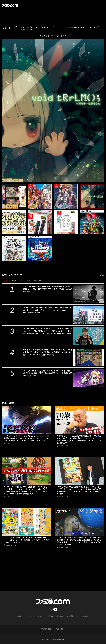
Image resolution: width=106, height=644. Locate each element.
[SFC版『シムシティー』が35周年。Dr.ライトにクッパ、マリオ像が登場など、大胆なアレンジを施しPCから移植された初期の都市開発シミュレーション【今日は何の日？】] (89, 357)
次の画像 (61, 36)
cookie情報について (73, 616)
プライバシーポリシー (37, 616)
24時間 (14, 281)
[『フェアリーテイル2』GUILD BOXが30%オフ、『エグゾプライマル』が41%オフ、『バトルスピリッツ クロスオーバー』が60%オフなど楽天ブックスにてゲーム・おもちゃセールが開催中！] (14, 196)
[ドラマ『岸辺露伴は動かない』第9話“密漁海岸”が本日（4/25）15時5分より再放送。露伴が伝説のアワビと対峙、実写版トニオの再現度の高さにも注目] (89, 294)
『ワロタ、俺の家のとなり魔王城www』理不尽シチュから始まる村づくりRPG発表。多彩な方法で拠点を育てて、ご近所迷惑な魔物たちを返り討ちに (48, 373)
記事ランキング (12, 275)
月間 (29, 281)
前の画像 (45, 36)
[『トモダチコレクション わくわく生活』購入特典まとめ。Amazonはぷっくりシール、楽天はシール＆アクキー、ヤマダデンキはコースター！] (27, 522)
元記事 (7, 29)
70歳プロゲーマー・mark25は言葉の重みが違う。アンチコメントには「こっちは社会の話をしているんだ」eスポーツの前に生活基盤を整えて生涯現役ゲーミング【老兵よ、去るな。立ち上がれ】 (79, 440)
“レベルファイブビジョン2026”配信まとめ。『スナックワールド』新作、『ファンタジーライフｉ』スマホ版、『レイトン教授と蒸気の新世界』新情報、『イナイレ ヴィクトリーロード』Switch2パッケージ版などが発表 (26, 490)
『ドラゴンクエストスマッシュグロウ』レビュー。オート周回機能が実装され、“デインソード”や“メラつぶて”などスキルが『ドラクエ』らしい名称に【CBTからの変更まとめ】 (26, 438)
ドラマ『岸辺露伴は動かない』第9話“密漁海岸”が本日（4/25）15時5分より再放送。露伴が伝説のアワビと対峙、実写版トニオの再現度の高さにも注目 (48, 289)
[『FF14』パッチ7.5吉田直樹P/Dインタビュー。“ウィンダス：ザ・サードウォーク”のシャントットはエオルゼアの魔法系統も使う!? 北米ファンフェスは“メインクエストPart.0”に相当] (79, 471)
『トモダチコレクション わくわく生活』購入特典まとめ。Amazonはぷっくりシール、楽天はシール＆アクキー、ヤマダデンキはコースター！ (26, 540)
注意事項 (60, 616)
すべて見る (101, 275)
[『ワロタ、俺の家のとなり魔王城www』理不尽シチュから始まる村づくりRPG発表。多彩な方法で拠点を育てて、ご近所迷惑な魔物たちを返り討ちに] (89, 378)
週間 (22, 281)
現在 (5, 281)
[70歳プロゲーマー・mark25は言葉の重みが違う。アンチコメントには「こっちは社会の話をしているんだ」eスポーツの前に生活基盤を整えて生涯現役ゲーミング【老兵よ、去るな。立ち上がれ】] (79, 420)
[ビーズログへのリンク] (61, 629)
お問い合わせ (22, 616)
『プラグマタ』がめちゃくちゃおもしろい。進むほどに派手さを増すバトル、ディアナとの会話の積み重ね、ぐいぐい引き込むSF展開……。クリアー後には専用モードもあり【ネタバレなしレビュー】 (79, 541)
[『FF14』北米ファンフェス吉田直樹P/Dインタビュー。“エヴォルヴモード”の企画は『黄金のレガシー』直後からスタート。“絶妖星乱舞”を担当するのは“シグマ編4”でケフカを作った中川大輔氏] (89, 336)
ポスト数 (37, 281)
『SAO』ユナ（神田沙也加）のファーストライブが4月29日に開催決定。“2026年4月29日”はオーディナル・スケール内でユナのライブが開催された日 (47, 310)
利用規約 (51, 616)
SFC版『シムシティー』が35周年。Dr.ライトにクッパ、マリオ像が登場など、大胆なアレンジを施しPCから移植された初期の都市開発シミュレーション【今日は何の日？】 (48, 352)
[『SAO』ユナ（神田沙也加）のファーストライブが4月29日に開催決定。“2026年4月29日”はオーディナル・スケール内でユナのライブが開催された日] (89, 315)
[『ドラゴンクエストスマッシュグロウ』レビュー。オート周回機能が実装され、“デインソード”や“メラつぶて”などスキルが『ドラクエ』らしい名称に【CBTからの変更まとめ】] (27, 420)
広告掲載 (86, 616)
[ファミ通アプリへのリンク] (46, 629)
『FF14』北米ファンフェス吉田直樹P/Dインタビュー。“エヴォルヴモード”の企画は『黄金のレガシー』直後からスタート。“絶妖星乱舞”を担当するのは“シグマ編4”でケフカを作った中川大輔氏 (48, 331)
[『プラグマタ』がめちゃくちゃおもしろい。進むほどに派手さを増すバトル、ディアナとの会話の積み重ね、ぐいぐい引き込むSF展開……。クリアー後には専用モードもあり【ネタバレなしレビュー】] (79, 522)
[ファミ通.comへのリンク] (10, 5)
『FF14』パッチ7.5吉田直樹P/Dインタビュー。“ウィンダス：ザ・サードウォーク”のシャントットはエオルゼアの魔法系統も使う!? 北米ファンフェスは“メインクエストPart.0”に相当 (79, 490)
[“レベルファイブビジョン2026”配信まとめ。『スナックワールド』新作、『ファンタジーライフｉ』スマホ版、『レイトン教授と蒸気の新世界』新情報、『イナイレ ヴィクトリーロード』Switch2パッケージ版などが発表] (27, 471)
